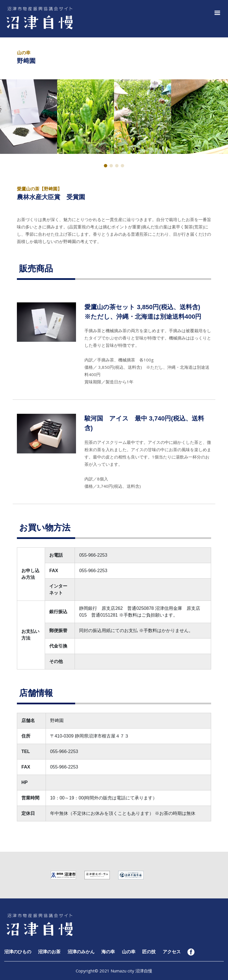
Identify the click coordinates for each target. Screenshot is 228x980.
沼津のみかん (81, 952)
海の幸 (108, 952)
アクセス (172, 952)
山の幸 (129, 952)
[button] (216, 12)
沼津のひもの (18, 952)
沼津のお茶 (49, 952)
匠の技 (149, 952)
